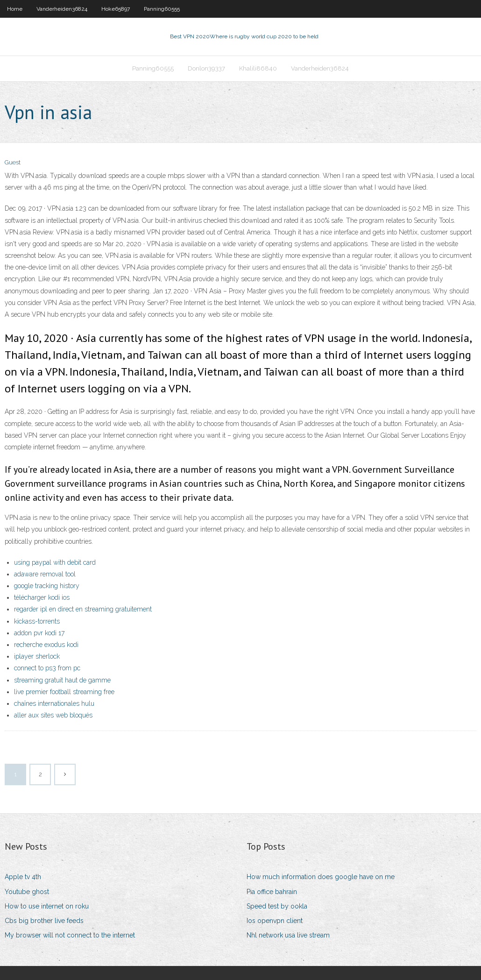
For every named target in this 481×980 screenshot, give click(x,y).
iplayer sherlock (37, 656)
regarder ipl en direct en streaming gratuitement (83, 609)
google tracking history (47, 586)
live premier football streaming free (64, 692)
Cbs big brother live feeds (44, 921)
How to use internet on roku (47, 906)
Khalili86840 (258, 68)
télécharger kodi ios (42, 597)
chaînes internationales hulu (54, 703)
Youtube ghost (27, 892)
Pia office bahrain (272, 892)
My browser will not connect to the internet (70, 935)
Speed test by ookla (277, 906)
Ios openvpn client (275, 921)
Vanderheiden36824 (62, 9)
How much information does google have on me (321, 877)
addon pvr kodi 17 (39, 633)
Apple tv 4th (23, 877)
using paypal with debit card (55, 562)
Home (15, 9)
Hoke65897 (116, 9)
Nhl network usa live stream (288, 935)
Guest (13, 162)
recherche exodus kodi (46, 645)
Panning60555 (162, 9)
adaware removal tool (45, 574)
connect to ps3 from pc (47, 668)
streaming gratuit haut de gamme (62, 680)
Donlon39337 (206, 68)
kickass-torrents (37, 621)
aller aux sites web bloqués (53, 715)
